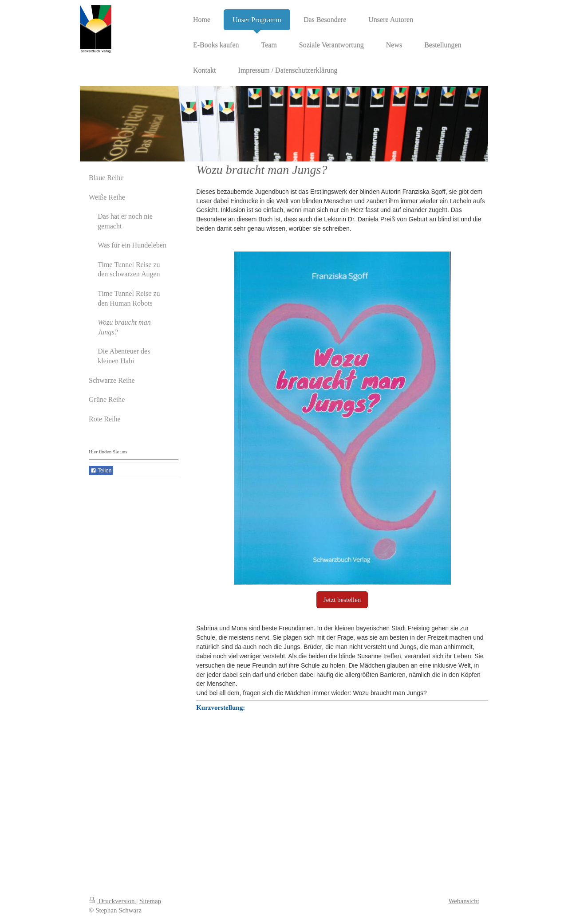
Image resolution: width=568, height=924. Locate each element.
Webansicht (464, 901)
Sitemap (150, 901)
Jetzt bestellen (342, 600)
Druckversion (112, 901)
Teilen (101, 471)
